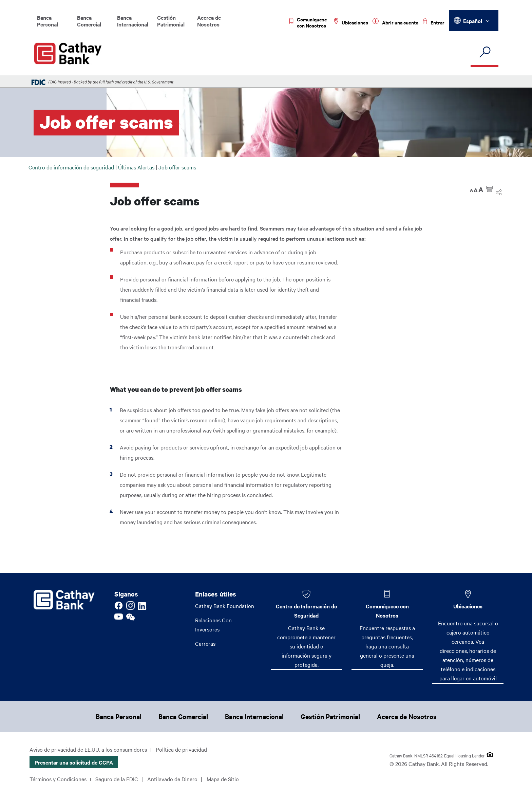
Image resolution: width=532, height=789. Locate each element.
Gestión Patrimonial (171, 21)
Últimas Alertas (136, 167)
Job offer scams (177, 167)
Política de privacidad (181, 749)
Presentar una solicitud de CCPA (74, 762)
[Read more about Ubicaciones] (351, 22)
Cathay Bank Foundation (225, 606)
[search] (484, 52)
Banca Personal (47, 21)
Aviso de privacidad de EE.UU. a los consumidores (88, 749)
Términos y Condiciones (58, 779)
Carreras (205, 643)
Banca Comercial (89, 21)
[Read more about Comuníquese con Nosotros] (309, 22)
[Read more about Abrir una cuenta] (395, 22)
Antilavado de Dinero (172, 779)
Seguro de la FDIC (117, 779)
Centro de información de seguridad (71, 167)
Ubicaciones (468, 606)
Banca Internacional (133, 21)
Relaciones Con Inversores (213, 625)
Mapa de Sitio (223, 779)
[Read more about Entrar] (434, 22)
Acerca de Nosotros (209, 21)
